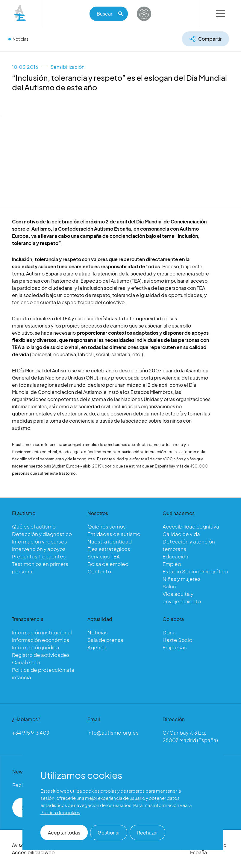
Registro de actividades (41, 655)
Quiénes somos (107, 526)
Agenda (97, 647)
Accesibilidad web (33, 852)
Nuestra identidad (110, 541)
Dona (169, 632)
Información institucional (42, 632)
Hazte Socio (177, 640)
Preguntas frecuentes (39, 556)
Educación (175, 556)
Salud (169, 586)
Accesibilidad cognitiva (191, 526)
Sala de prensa (105, 640)
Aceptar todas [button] (64, 833)
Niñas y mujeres (182, 579)
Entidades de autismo (114, 534)
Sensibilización (68, 67)
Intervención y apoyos (39, 549)
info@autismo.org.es (113, 733)
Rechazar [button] (147, 833)
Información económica (41, 640)
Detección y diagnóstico (42, 534)
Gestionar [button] (109, 833)
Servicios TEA (104, 556)
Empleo (172, 564)
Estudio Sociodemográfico (195, 571)
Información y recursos (40, 541)
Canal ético (26, 662)
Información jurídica (36, 647)
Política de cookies (60, 812)
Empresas (175, 647)
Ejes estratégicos (109, 549)
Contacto (99, 571)
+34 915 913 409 (31, 733)
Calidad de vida (181, 534)
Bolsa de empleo (108, 564)
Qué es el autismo (34, 526)
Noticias (21, 39)
